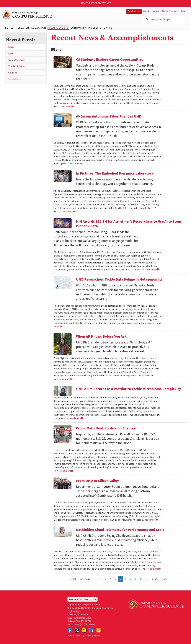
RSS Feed (98, 630)
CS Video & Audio (16, 66)
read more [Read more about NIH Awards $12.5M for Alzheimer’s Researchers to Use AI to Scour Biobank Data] (153, 269)
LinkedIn (91, 630)
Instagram (84, 630)
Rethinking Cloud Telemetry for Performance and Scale (120, 530)
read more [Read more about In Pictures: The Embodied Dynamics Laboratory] (68, 211)
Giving (108, 28)
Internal (155, 11)
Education (39, 28)
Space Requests (170, 11)
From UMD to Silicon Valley (97, 481)
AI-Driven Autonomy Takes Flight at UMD (109, 116)
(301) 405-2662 (87, 624)
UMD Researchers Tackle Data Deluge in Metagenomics (119, 279)
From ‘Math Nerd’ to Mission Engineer (106, 428)
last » (164, 579)
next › (155, 579)
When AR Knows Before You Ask (101, 336)
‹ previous (85, 579)
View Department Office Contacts (82, 599)
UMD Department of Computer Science (27, 15)
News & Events (58, 28)
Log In (184, 11)
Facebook (70, 630)
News (11, 47)
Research (22, 28)
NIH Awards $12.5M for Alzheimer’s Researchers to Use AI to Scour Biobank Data (129, 224)
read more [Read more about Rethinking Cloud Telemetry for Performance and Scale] (154, 569)
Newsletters (14, 79)
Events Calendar (16, 60)
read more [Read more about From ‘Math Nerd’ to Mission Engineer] (67, 471)
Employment (134, 11)
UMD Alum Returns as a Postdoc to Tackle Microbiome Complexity (129, 389)
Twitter (77, 630)
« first (73, 579)
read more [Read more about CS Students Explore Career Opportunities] (67, 106)
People (9, 28)
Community (78, 28)
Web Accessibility (76, 636)
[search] (163, 20)
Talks (11, 54)
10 (141, 579)
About (146, 11)
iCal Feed (12, 73)
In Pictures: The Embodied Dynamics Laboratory (115, 173)
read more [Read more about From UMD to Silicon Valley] (152, 520)
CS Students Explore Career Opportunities (110, 59)
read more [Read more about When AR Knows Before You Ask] (66, 379)
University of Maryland (95, 3)
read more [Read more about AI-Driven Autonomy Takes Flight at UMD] (75, 163)
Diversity (95, 28)
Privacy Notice (93, 636)
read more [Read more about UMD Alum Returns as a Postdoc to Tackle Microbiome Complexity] (77, 418)
